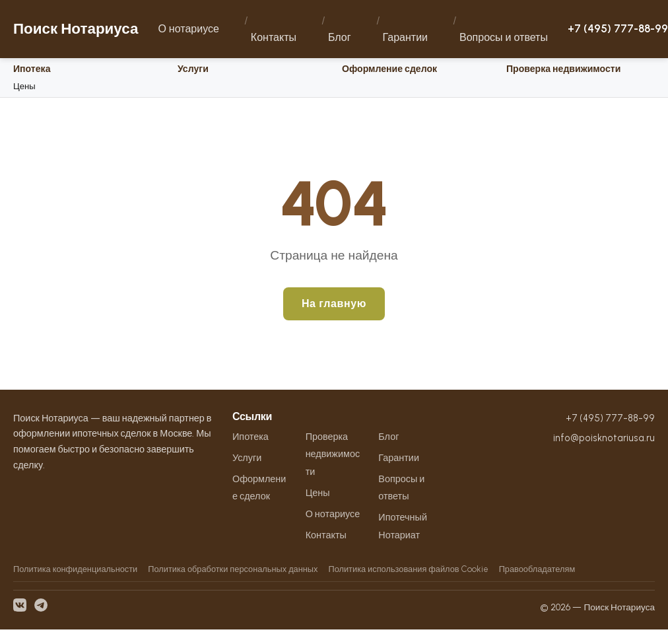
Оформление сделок (389, 69)
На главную (334, 304)
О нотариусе (188, 29)
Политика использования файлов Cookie (408, 569)
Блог (340, 37)
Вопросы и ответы (504, 37)
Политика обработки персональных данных (233, 569)
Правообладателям (537, 569)
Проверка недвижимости (563, 69)
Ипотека (32, 69)
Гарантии (406, 37)
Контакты (274, 37)
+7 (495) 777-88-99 (618, 28)
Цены (24, 86)
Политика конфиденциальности (75, 569)
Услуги (193, 69)
